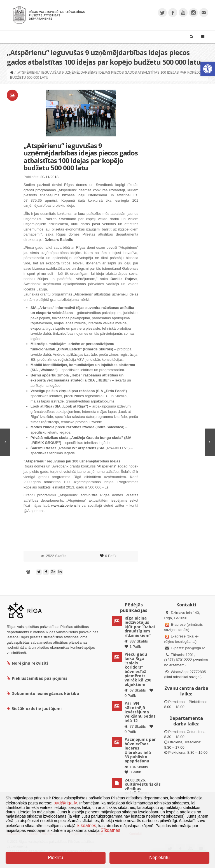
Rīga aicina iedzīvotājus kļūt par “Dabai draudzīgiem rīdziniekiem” (140, 627)
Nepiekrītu (159, 857)
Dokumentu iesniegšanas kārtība (45, 693)
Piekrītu (55, 857)
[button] (208, 69)
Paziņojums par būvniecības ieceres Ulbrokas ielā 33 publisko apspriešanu (140, 750)
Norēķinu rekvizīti (27, 663)
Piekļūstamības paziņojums (37, 678)
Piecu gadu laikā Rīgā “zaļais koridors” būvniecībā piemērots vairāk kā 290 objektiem (138, 669)
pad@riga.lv (195, 648)
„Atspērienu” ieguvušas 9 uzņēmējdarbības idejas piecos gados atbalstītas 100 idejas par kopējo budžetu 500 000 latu (81, 157)
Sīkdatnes (87, 826)
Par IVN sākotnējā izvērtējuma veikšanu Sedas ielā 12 (140, 712)
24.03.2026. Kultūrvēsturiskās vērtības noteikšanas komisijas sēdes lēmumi (143, 791)
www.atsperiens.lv (66, 505)
